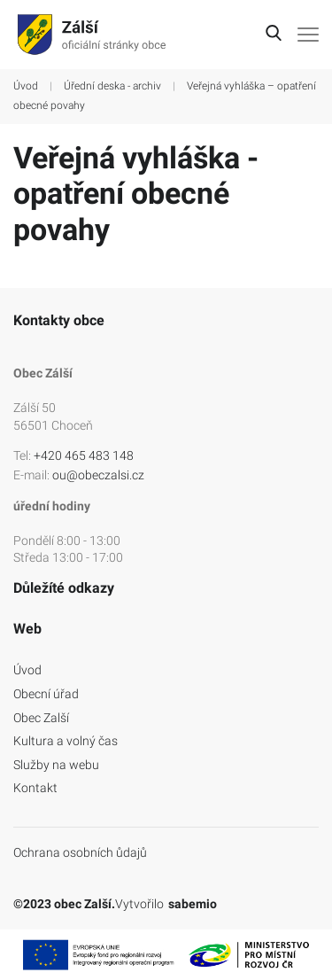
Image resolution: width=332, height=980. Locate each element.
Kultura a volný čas (66, 741)
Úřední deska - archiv (112, 86)
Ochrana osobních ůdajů (80, 852)
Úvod (26, 86)
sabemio (193, 904)
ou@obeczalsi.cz (98, 475)
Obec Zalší (41, 718)
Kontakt (35, 788)
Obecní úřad (46, 694)
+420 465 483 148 (84, 455)
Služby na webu (56, 765)
